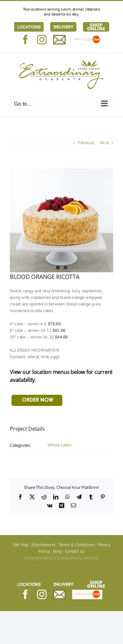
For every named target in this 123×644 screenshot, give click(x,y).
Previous (86, 143)
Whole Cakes (59, 445)
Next (104, 143)
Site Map (20, 545)
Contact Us (75, 551)
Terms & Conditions (77, 545)
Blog (58, 551)
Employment (43, 545)
